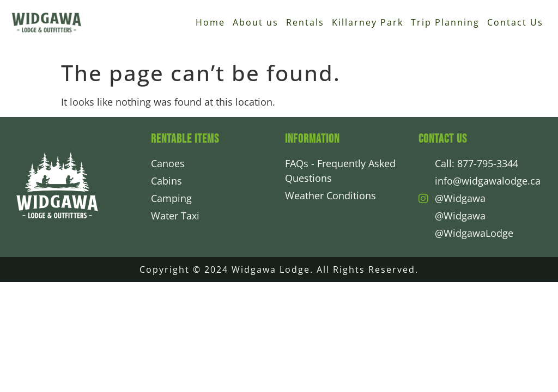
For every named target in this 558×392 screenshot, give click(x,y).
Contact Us (515, 22)
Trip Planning (445, 22)
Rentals (305, 22)
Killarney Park (368, 22)
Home (210, 22)
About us (256, 22)
